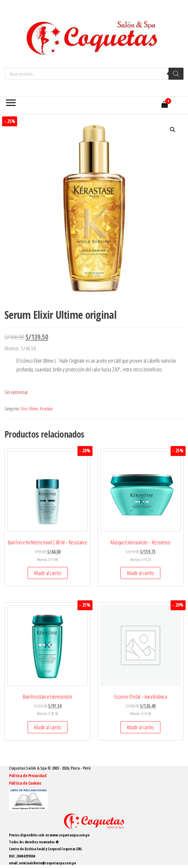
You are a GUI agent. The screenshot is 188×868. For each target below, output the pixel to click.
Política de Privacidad (28, 776)
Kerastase (46, 409)
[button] (173, 130)
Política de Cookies (25, 783)
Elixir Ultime (29, 409)
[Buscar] (176, 74)
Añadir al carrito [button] (48, 573)
